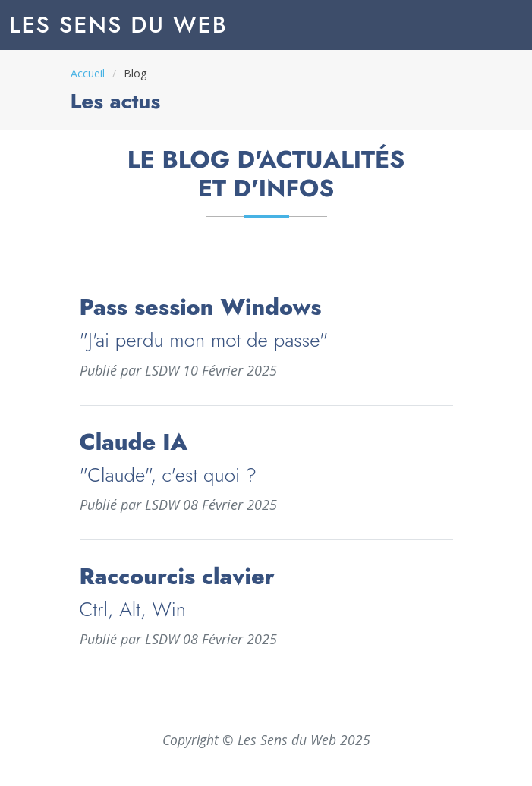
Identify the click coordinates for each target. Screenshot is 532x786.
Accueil (88, 73)
